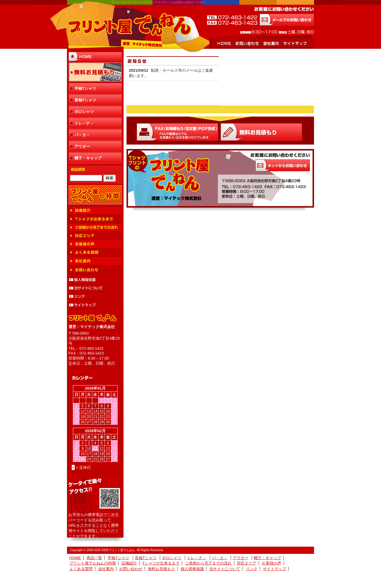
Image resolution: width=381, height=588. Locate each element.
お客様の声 (95, 244)
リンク (95, 297)
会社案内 (271, 43)
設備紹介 (95, 210)
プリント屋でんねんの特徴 (95, 195)
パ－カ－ (82, 135)
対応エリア (95, 236)
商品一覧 (94, 558)
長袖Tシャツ (85, 100)
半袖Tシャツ (85, 88)
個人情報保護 (95, 280)
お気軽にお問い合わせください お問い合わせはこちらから (283, 165)
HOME (224, 43)
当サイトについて (95, 288)
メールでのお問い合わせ (287, 20)
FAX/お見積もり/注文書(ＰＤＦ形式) (177, 132)
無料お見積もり (95, 72)
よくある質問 (95, 253)
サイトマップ (295, 43)
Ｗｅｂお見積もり (261, 132)
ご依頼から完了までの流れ (95, 228)
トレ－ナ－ (84, 123)
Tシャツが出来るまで (95, 219)
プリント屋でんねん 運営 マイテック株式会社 (129, 25)
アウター (82, 146)
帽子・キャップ (88, 158)
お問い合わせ (247, 43)
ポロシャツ (84, 112)
